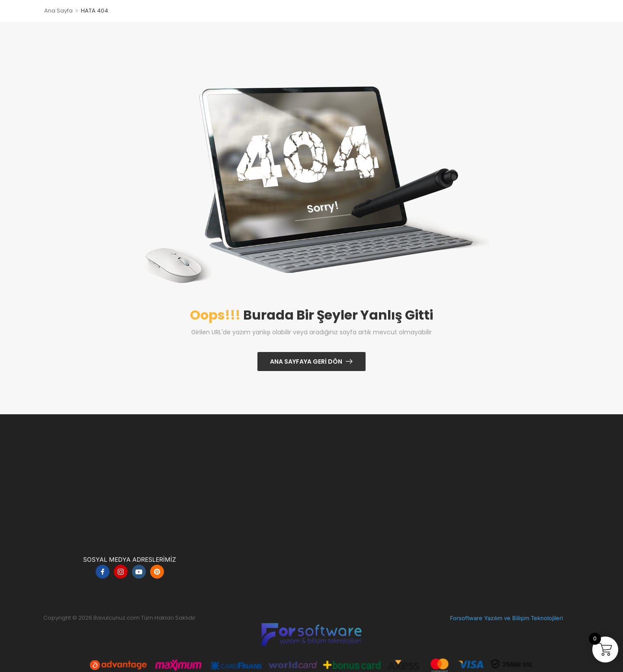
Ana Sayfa (58, 11)
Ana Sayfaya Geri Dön (306, 362)
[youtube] (139, 572)
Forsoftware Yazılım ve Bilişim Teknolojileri (506, 618)
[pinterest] (157, 572)
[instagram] (121, 572)
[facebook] (103, 572)
